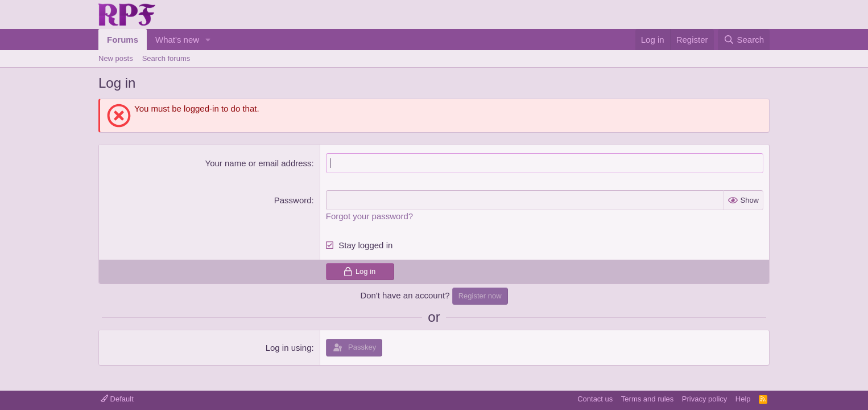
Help (743, 399)
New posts (116, 58)
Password (293, 200)
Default (117, 399)
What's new (177, 40)
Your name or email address (259, 163)
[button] (208, 40)
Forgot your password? (369, 216)
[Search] (744, 40)
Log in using (289, 348)
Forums (123, 40)
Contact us (595, 399)
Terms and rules (647, 399)
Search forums (166, 58)
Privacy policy (704, 399)
